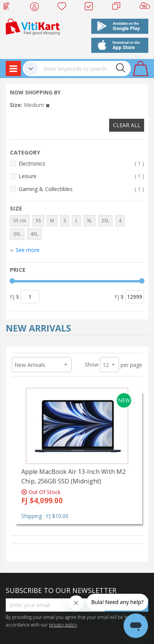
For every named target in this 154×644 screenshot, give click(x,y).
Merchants (119, 8)
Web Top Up (9, 8)
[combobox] (84, 69)
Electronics (81, 163)
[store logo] (33, 26)
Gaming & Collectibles (81, 189)
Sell (146, 8)
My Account (37, 8)
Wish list (64, 8)
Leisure (81, 176)
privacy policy (63, 625)
